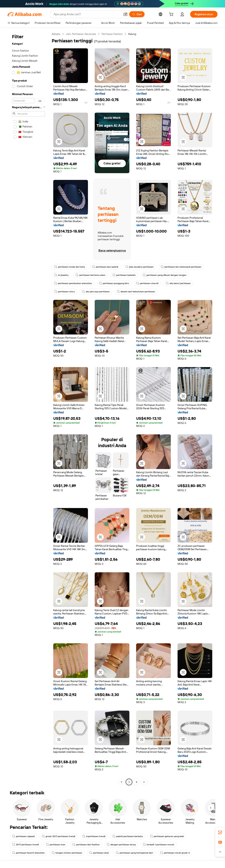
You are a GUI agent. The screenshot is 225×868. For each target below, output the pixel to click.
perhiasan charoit (147, 283)
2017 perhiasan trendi (25, 845)
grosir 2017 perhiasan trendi (58, 836)
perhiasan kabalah (124, 275)
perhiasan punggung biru (114, 283)
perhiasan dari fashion (86, 845)
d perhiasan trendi (94, 836)
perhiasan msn (56, 845)
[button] (125, 14)
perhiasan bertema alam (90, 275)
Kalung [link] (132, 34)
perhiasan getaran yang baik (167, 836)
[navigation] (28, 408)
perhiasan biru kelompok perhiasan (181, 267)
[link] (220, 832)
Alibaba (56, 34)
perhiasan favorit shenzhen (28, 853)
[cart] (172, 15)
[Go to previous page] (121, 782)
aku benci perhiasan (178, 283)
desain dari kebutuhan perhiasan (136, 292)
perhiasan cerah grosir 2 (175, 853)
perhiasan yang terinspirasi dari (134, 853)
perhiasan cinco (64, 292)
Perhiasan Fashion (112, 34)
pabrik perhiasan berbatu (128, 836)
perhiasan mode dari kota (70, 267)
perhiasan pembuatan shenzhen (73, 283)
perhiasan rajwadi (23, 836)
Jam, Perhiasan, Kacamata (81, 34)
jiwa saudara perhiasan (139, 267)
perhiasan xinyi (99, 853)
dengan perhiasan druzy (121, 845)
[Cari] (137, 14)
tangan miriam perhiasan (67, 853)
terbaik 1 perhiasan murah (159, 845)
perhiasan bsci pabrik (105, 267)
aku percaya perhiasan (96, 292)
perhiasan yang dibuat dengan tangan (165, 275)
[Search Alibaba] (87, 14)
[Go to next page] (144, 782)
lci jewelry (61, 275)
